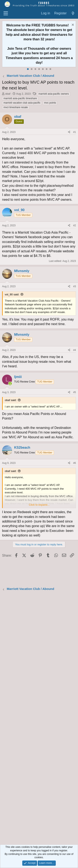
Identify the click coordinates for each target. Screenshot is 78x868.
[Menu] (6, 14)
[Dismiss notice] (72, 25)
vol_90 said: (12, 294)
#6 (75, 463)
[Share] (69, 132)
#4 (75, 350)
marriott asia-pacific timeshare (20, 98)
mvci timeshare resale (16, 107)
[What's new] (73, 13)
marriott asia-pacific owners (54, 94)
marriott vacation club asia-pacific (22, 103)
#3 (75, 286)
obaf (8, 94)
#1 (75, 132)
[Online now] (10, 384)
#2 (75, 225)
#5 (75, 392)
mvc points (50, 103)
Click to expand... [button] (39, 505)
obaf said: (11, 400)
